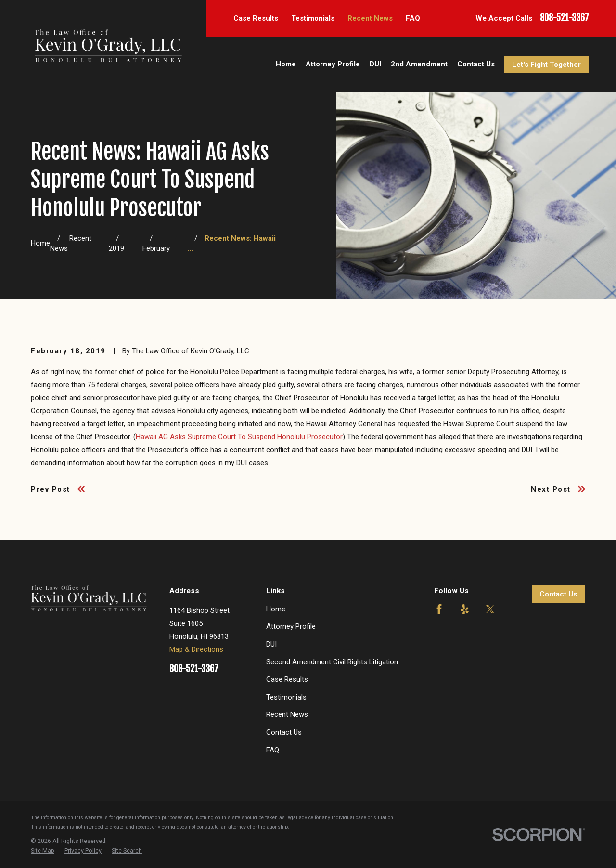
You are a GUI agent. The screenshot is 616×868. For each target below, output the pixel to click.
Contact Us (284, 732)
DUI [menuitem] (375, 64)
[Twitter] (490, 609)
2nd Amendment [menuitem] (419, 64)
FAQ (413, 18)
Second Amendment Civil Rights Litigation (332, 662)
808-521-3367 (565, 18)
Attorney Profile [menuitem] (333, 64)
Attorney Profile (291, 626)
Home (276, 609)
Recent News (370, 18)
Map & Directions (196, 649)
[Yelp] (465, 609)
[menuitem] (43, 851)
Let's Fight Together (546, 65)
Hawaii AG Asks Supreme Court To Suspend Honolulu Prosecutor (239, 437)
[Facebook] (439, 609)
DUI (271, 644)
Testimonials (313, 18)
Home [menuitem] (286, 64)
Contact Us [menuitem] (476, 64)
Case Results (256, 18)
